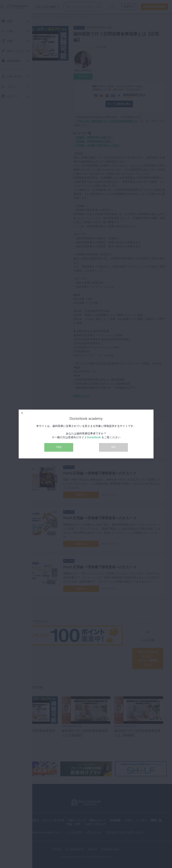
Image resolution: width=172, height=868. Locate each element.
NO (113, 447)
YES (59, 447)
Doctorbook (94, 437)
